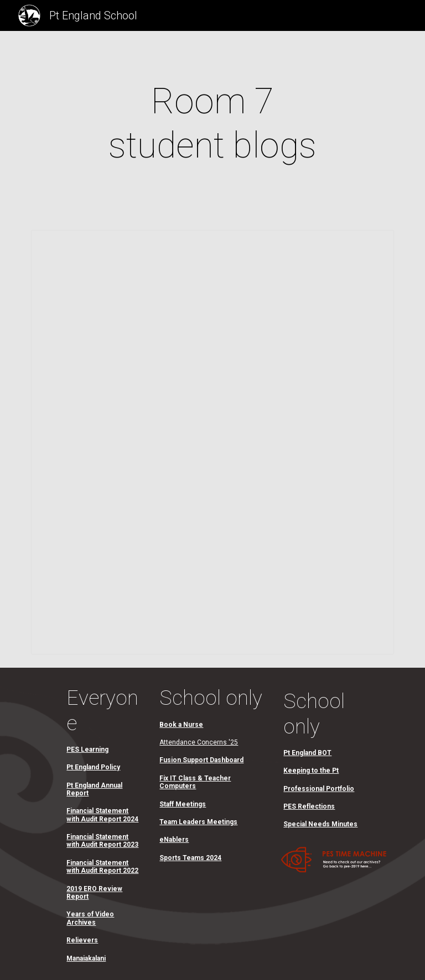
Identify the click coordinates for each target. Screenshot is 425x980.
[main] (212, 124)
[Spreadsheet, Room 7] (212, 442)
